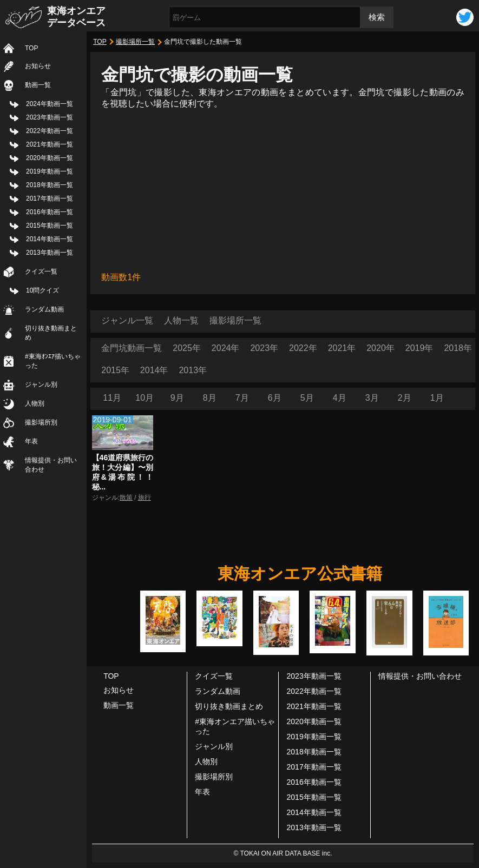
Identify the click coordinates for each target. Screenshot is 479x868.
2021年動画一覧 (50, 144)
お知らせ (38, 66)
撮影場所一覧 (135, 42)
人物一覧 (181, 320)
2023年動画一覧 (50, 117)
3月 (372, 398)
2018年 (458, 348)
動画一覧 (38, 85)
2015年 (115, 370)
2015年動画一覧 (50, 226)
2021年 (342, 348)
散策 (126, 498)
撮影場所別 (41, 422)
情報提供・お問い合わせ (51, 465)
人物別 (35, 403)
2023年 (264, 348)
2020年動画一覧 (50, 158)
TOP (31, 48)
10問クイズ (42, 290)
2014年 (154, 370)
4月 (340, 398)
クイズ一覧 (41, 271)
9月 (177, 398)
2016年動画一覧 (50, 212)
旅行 (145, 498)
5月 (307, 398)
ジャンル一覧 (127, 320)
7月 (242, 398)
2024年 (226, 348)
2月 (405, 398)
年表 (31, 441)
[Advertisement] (283, 191)
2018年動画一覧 (50, 185)
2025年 (187, 348)
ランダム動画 (44, 309)
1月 (437, 398)
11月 (112, 398)
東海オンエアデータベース (76, 17)
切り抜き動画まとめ (51, 333)
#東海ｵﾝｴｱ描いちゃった (53, 361)
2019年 (419, 348)
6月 (275, 398)
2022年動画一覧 (50, 131)
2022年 (303, 348)
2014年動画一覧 (50, 239)
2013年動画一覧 (50, 253)
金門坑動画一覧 (132, 348)
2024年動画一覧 (50, 104)
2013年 (193, 370)
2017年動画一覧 (50, 198)
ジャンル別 (41, 385)
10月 (145, 398)
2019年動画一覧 (50, 171)
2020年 (380, 348)
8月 (210, 398)
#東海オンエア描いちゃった (235, 726)
